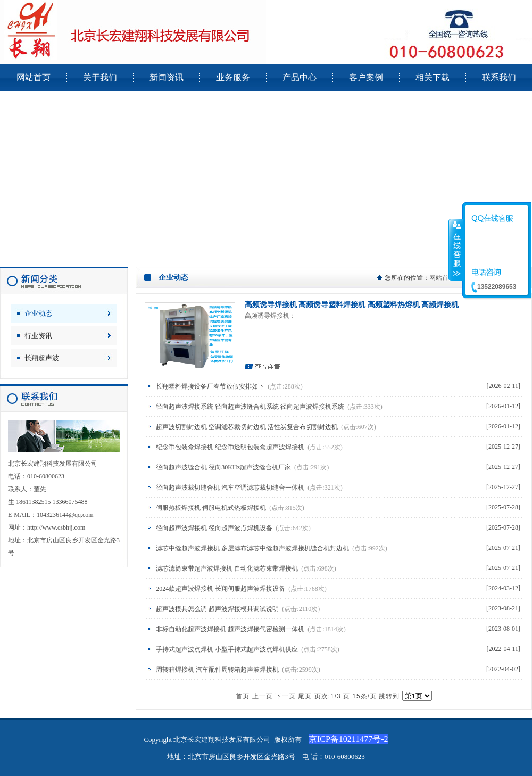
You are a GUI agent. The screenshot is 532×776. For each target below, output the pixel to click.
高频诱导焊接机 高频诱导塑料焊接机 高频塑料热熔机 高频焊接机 (352, 305)
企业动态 (38, 313)
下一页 (285, 696)
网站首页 (442, 278)
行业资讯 (38, 336)
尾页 (305, 696)
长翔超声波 (42, 358)
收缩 (456, 250)
